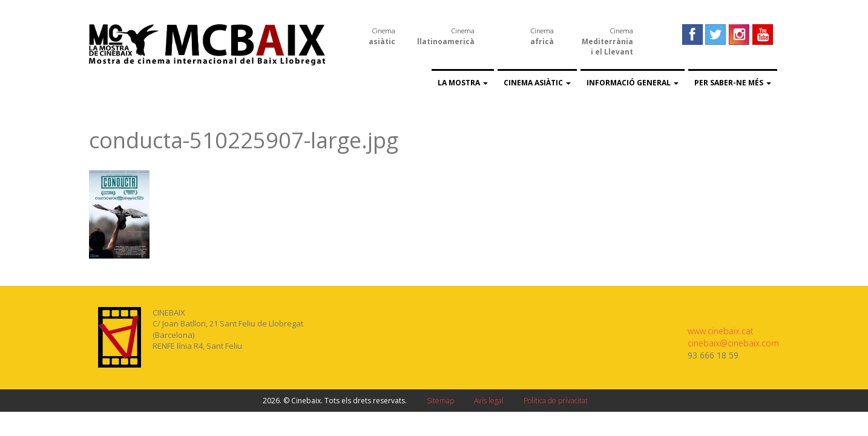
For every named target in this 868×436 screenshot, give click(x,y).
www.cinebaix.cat (721, 331)
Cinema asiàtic (537, 83)
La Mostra (463, 83)
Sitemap (440, 401)
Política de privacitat (556, 401)
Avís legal (489, 401)
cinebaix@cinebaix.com (733, 343)
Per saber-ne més (733, 83)
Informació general (633, 83)
